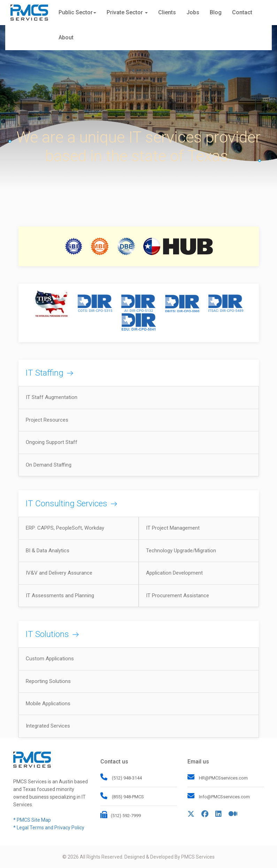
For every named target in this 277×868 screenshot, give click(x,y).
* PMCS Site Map (32, 820)
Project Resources (47, 420)
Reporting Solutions (48, 681)
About (66, 37)
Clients (167, 12)
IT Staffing (44, 373)
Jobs (193, 12)
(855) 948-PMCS (127, 797)
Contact (242, 12)
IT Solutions (47, 634)
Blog (216, 12)
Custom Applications (50, 659)
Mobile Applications (48, 704)
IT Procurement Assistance (178, 596)
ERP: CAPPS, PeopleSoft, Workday (65, 528)
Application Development (174, 573)
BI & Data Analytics (48, 551)
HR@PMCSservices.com (223, 778)
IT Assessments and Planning (60, 596)
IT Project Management (173, 528)
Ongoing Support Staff (52, 442)
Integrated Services (48, 726)
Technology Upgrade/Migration (181, 551)
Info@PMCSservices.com (224, 797)
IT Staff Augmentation (52, 397)
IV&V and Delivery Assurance (59, 573)
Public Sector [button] (77, 12)
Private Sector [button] (127, 12)
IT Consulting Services (66, 504)
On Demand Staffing (49, 465)
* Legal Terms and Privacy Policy (49, 828)
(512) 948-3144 (126, 778)
